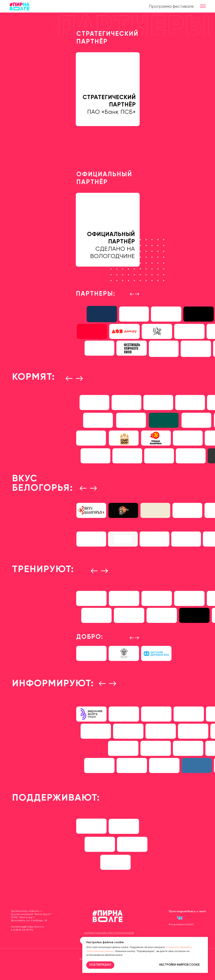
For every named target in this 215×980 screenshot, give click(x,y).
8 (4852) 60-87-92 (22, 930)
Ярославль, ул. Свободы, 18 (29, 920)
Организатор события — (27, 911)
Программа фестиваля (171, 7)
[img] (190, 331)
